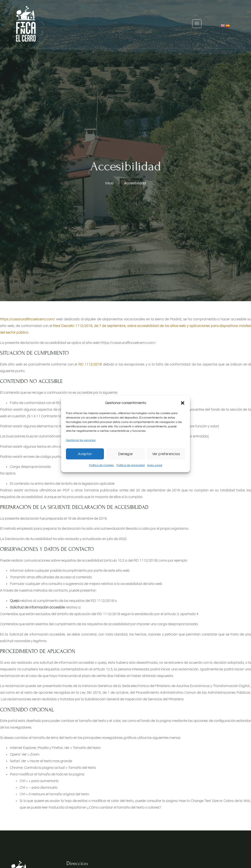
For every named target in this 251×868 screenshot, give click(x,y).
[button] (183, 403)
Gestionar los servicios (81, 440)
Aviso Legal (155, 465)
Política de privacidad (131, 465)
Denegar (126, 454)
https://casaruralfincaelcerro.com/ (28, 319)
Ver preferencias (166, 454)
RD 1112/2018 (90, 364)
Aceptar (85, 454)
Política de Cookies (101, 465)
